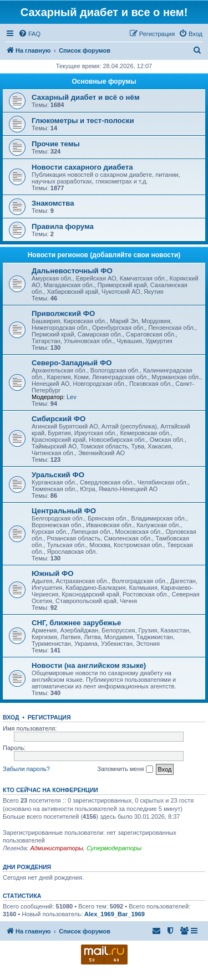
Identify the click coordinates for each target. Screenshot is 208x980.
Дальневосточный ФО (72, 271)
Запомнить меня (125, 769)
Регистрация (49, 717)
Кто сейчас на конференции (50, 790)
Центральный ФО (64, 511)
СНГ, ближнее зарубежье (76, 623)
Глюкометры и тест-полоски (83, 121)
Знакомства (53, 203)
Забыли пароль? (26, 769)
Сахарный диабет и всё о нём (86, 97)
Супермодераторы (114, 848)
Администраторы (56, 848)
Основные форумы (104, 81)
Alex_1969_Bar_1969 (115, 914)
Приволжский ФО (63, 313)
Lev (72, 397)
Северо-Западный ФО (72, 363)
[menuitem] (29, 34)
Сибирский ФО (59, 419)
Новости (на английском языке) (89, 665)
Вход (11, 717)
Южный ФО (53, 573)
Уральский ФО (58, 475)
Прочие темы (56, 144)
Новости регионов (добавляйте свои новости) (104, 255)
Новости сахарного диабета (82, 167)
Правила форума (63, 226)
